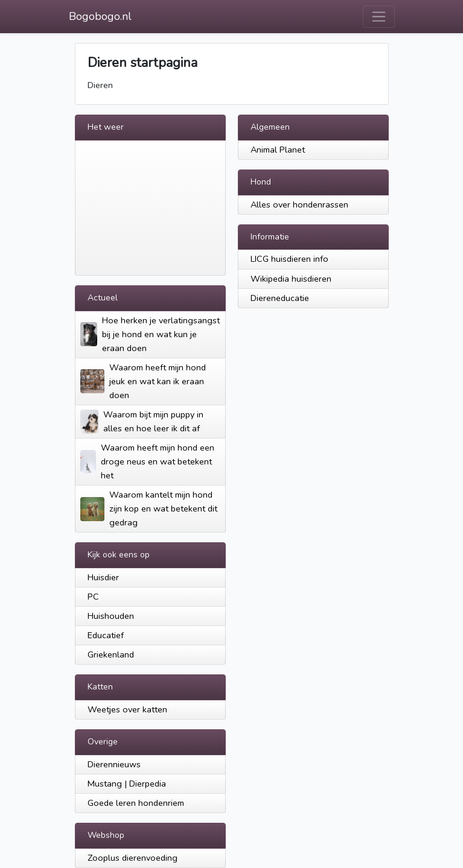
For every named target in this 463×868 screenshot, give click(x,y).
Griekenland (111, 654)
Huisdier (103, 577)
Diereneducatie (280, 298)
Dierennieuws (114, 764)
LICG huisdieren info (289, 259)
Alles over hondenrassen (299, 204)
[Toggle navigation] (379, 17)
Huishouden (111, 616)
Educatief (106, 635)
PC (93, 597)
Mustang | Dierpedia (127, 784)
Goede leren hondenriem (136, 803)
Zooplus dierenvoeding (133, 858)
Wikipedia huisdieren (291, 279)
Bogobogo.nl (100, 16)
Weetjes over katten (127, 709)
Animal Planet (278, 150)
